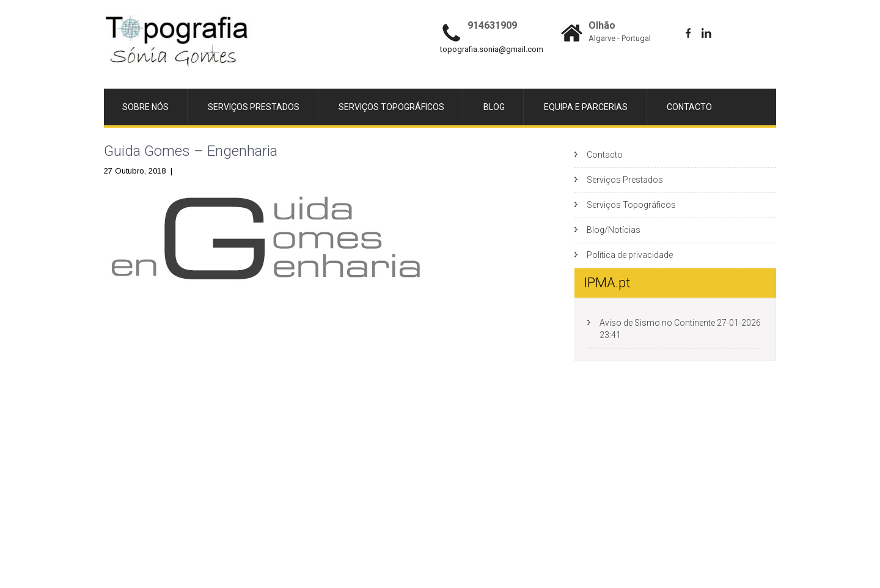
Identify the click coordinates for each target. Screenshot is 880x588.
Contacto (689, 107)
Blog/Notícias (614, 230)
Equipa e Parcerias (586, 107)
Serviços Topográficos (391, 107)
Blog (494, 107)
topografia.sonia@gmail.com (492, 49)
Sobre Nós (145, 107)
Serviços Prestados (254, 107)
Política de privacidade (630, 255)
